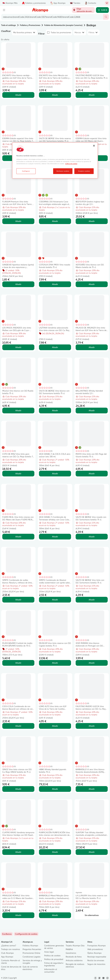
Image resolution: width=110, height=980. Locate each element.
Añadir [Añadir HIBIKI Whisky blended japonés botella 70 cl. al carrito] (55, 789)
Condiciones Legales (32, 957)
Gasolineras (71, 953)
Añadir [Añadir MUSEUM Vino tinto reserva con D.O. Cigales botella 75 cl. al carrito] (55, 663)
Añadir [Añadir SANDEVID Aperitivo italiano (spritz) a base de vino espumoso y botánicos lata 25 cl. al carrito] (18, 284)
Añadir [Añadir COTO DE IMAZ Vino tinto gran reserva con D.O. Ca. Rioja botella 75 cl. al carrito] (18, 473)
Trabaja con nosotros (11, 949)
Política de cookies (52, 955)
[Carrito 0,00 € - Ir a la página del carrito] (102, 10)
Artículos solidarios (74, 960)
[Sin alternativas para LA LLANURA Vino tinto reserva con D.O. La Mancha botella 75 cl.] (92, 915)
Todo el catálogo (9, 25)
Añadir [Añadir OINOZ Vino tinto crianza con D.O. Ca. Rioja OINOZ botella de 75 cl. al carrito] (18, 789)
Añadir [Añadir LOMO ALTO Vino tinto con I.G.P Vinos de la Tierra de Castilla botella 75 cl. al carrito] (55, 726)
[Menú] (4, 10)
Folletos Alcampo (30, 945)
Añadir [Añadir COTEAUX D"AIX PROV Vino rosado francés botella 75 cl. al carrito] (55, 284)
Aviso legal (49, 952)
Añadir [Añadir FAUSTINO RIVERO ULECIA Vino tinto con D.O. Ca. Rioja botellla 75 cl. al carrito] (92, 95)
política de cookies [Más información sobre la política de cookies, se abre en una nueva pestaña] (71, 164)
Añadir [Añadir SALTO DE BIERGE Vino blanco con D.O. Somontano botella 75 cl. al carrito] (55, 410)
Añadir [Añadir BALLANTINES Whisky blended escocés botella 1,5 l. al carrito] (92, 410)
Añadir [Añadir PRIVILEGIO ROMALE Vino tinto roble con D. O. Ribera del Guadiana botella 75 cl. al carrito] (18, 915)
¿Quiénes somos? (9, 945)
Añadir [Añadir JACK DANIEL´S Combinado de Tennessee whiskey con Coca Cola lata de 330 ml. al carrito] (55, 537)
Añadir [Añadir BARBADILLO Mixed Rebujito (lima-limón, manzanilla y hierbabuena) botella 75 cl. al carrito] (55, 915)
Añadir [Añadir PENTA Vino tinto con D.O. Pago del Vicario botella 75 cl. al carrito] (92, 473)
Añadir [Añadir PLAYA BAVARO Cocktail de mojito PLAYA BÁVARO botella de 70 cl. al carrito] (18, 663)
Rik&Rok (69, 949)
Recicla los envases (96, 960)
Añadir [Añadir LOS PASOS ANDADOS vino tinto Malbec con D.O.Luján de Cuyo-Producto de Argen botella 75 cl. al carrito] (18, 347)
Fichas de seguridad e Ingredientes (54, 964)
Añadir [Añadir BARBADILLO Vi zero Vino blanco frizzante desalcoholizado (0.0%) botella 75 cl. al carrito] (92, 789)
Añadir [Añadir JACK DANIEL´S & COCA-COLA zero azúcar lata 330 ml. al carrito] (55, 473)
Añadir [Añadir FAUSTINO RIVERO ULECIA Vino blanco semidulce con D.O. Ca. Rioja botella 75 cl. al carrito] (92, 726)
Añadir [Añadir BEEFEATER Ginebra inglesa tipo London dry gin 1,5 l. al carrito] (92, 221)
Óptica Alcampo (94, 953)
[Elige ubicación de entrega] (83, 10)
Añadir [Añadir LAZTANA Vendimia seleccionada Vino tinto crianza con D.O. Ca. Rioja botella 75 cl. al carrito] (55, 347)
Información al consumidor (51, 970)
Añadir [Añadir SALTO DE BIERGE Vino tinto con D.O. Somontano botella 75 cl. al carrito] (92, 600)
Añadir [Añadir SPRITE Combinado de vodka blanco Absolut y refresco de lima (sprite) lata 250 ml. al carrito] (18, 600)
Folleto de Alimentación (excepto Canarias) (63, 25)
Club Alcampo (7, 953)
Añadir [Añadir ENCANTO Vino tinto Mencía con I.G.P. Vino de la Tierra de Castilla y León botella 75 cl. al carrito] (55, 95)
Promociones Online (31, 953)
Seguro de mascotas (96, 964)
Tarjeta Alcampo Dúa (75, 945)
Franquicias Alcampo (97, 945)
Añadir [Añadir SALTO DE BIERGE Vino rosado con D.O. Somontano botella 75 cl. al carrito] (92, 537)
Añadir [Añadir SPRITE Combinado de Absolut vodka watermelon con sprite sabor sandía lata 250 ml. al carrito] (55, 600)
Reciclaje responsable (97, 957)
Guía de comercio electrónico (30, 968)
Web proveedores (95, 949)
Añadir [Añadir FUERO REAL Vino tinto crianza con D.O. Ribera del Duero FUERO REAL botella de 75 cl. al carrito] (18, 537)
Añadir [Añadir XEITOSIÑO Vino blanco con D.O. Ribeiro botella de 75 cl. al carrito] (92, 284)
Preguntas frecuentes (32, 949)
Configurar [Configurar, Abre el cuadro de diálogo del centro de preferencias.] (26, 171)
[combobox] (52, 17)
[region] (55, 160)
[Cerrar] (94, 146)
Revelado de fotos (74, 957)
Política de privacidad (54, 959)
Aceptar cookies (84, 171)
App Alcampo (7, 957)
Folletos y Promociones (30, 25)
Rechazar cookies (63, 171)
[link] (26, 934)
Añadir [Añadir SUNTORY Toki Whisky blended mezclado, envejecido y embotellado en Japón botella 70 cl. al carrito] (92, 852)
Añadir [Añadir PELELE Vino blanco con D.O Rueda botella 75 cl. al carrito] (18, 410)
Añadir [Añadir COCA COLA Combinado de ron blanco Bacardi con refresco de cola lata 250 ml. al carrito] (18, 726)
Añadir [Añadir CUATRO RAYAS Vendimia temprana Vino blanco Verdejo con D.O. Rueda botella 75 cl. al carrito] (18, 852)
